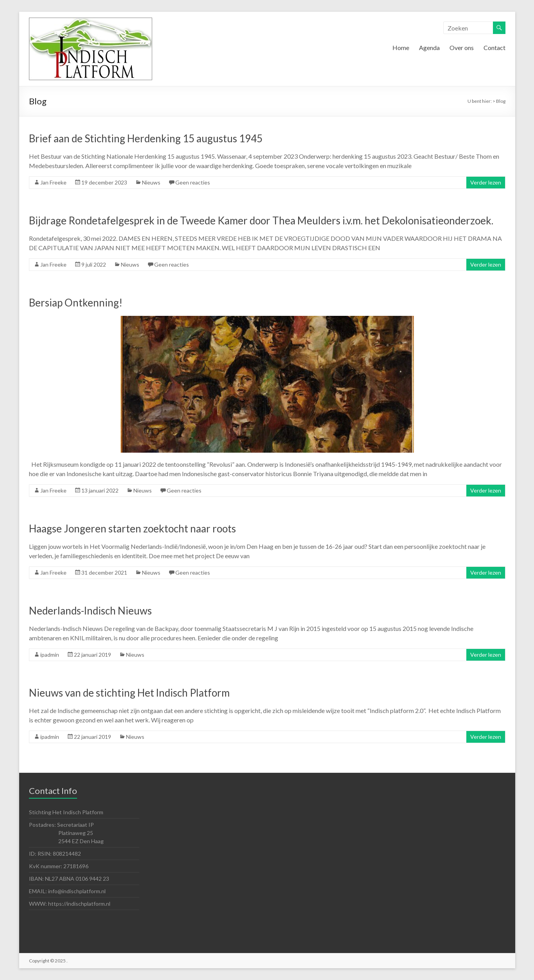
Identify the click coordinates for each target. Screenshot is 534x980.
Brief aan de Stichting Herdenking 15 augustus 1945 (146, 138)
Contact (494, 47)
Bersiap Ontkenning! (76, 303)
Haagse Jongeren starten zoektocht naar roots (132, 529)
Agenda (429, 47)
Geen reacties (193, 182)
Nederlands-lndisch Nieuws (90, 611)
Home (401, 47)
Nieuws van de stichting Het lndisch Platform (129, 693)
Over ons (462, 47)
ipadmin (50, 655)
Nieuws (151, 182)
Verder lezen (486, 182)
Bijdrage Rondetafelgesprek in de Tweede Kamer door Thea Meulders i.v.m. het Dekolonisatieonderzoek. (261, 220)
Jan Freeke (53, 182)
